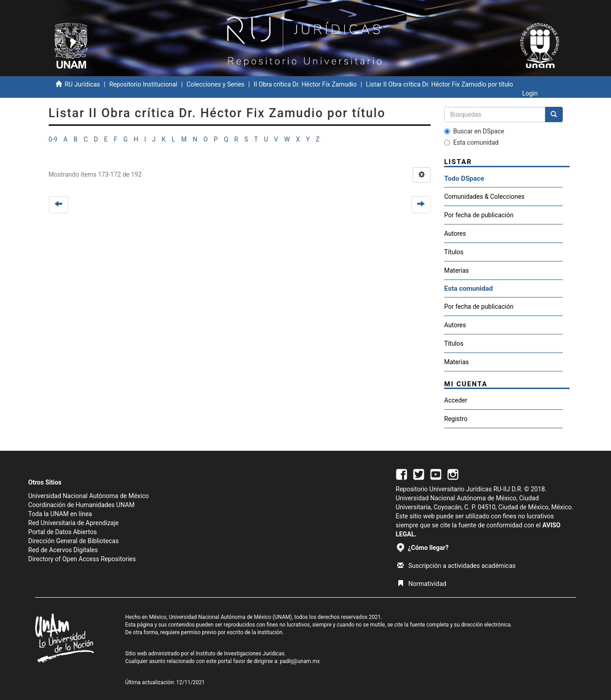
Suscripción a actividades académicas (457, 566)
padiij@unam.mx (300, 661)
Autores (455, 233)
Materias (457, 270)
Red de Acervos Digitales (63, 550)
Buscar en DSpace (474, 131)
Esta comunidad (471, 142)
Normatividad (422, 584)
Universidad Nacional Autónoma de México (89, 496)
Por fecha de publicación (479, 215)
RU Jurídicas (82, 84)
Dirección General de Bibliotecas (74, 541)
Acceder (456, 400)
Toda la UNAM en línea (60, 514)
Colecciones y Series (216, 84)
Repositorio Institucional (143, 84)
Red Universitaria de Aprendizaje (74, 523)
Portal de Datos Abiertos (63, 532)
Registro (456, 419)
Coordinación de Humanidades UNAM (82, 505)
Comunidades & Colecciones (484, 197)
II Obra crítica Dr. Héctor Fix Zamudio (305, 84)
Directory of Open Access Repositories (82, 559)
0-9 (53, 139)
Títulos (454, 252)
